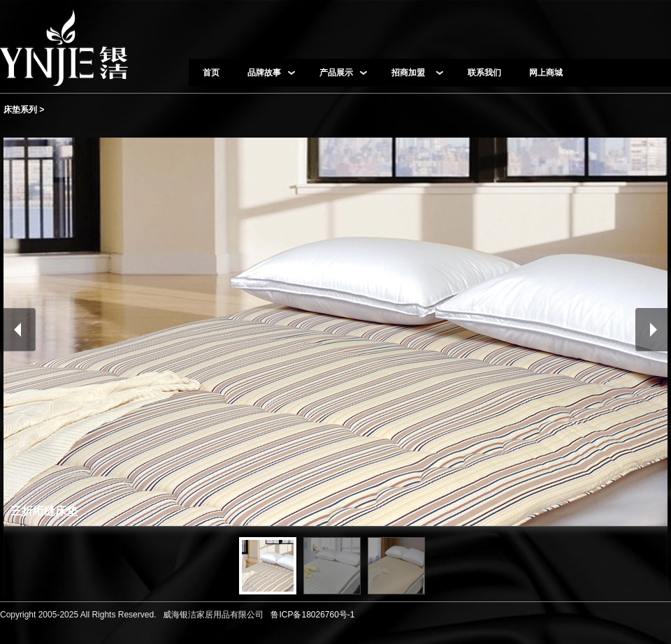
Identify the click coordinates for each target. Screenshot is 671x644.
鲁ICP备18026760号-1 (311, 615)
